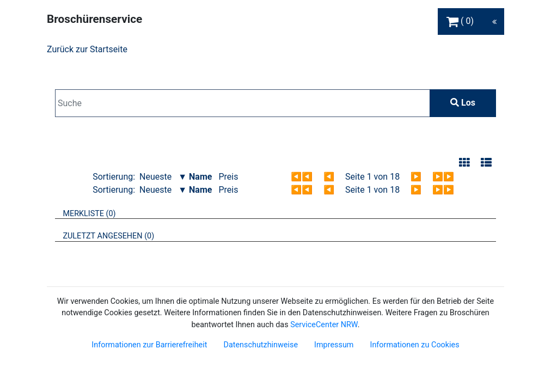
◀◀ (302, 177)
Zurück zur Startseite (87, 49)
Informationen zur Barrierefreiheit (149, 345)
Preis (228, 177)
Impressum (334, 345)
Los (463, 103)
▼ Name (195, 177)
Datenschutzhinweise (261, 345)
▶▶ (443, 177)
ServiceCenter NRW (324, 325)
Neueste (155, 177)
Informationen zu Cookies (414, 345)
